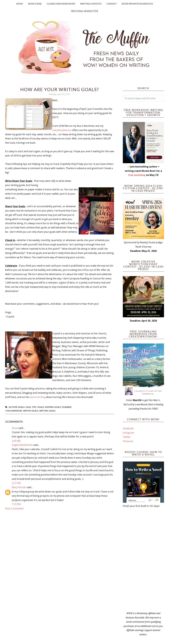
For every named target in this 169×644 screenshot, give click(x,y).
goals (41, 407)
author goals (17, 407)
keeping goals (53, 407)
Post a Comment (14, 508)
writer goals (31, 411)
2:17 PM (16, 483)
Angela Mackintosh (22, 445)
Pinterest (128, 441)
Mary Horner (19, 487)
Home (20, 4)
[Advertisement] (143, 560)
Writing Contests (91, 4)
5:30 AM (16, 441)
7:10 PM (16, 504)
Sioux (15, 428)
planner (67, 407)
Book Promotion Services (137, 4)
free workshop (137, 175)
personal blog (38, 397)
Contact (112, 4)
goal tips (31, 407)
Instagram (128, 433)
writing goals (47, 411)
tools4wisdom (14, 411)
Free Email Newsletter (84, 11)
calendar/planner (62, 130)
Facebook (128, 428)
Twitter (127, 437)
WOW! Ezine (35, 4)
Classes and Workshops (61, 4)
